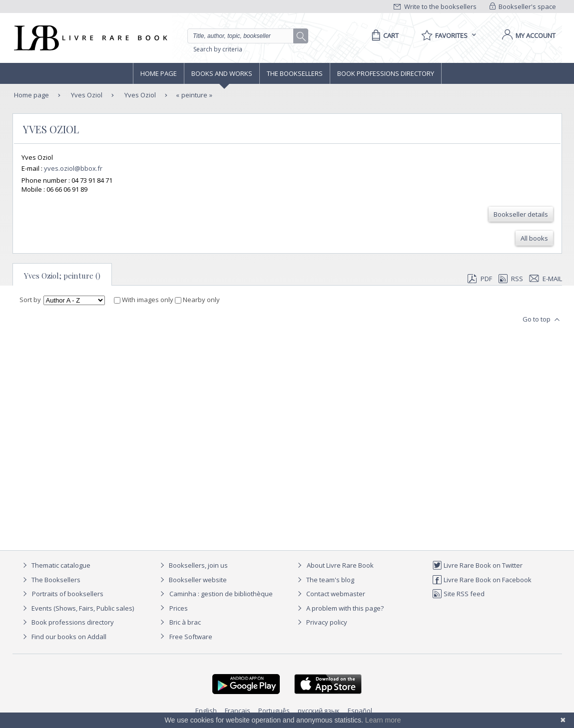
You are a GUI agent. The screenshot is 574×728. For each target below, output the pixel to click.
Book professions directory (386, 73)
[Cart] (383, 35)
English (206, 711)
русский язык (319, 711)
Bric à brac (185, 622)
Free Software (191, 637)
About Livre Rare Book (340, 565)
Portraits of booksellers (68, 594)
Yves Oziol (86, 95)
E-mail (546, 279)
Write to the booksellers (435, 6)
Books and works (222, 73)
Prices (179, 608)
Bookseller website (192, 580)
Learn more (383, 720)
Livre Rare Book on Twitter (477, 565)
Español (360, 711)
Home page (159, 73)
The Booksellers (295, 73)
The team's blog (324, 580)
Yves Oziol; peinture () (62, 276)
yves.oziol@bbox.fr (73, 168)
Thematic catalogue (55, 565)
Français (238, 711)
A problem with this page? (339, 608)
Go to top (542, 320)
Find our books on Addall (63, 637)
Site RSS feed (458, 594)
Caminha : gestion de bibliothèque (221, 594)
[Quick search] (245, 36)
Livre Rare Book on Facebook (482, 580)
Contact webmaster (330, 594)
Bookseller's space (523, 6)
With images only (144, 300)
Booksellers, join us (193, 565)
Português (274, 711)
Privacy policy (321, 622)
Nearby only (197, 300)
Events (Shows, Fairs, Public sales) (77, 608)
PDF (480, 279)
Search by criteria (218, 49)
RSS (510, 279)
